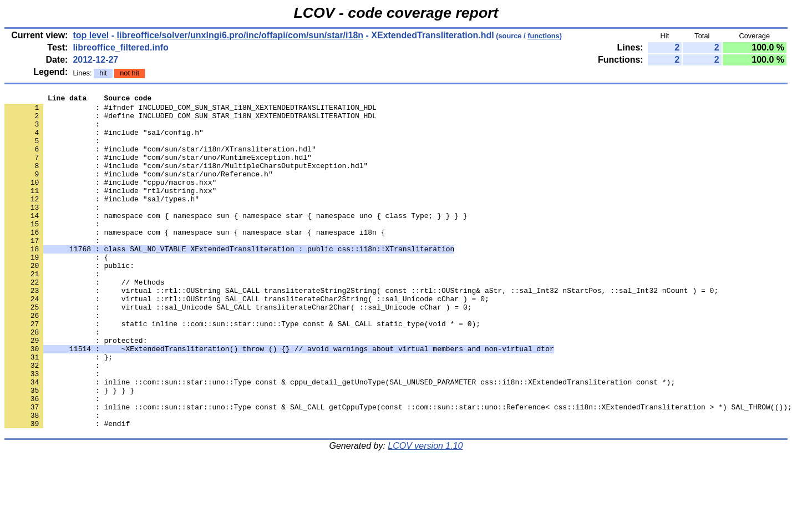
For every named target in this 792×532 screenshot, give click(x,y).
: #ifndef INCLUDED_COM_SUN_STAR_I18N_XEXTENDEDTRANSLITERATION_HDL (191, 110)
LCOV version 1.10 (425, 512)
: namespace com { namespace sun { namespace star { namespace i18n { (195, 260)
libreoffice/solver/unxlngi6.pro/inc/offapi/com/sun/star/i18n (240, 35)
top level (91, 35)
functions (544, 36)
